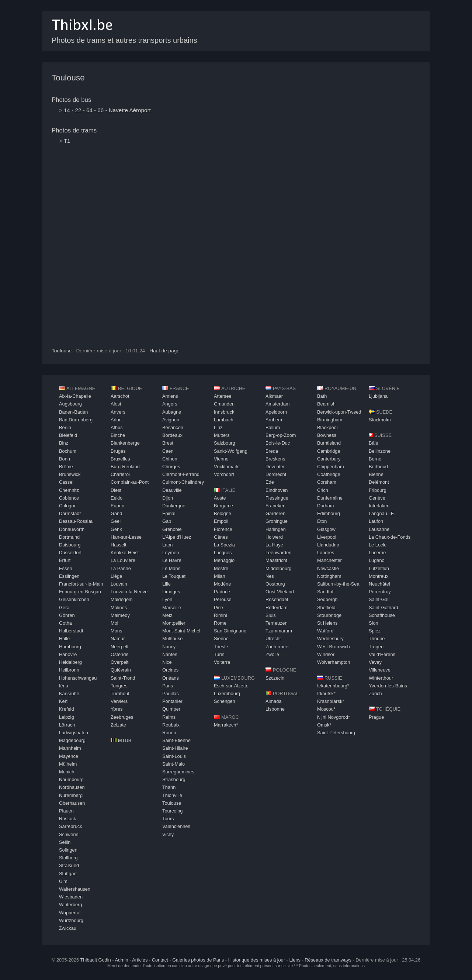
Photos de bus (71, 100)
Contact (160, 960)
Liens (295, 960)
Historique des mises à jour (257, 960)
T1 (67, 141)
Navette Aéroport (130, 110)
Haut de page (164, 351)
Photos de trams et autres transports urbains (124, 40)
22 (78, 110)
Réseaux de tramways (328, 960)
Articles (140, 960)
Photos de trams (74, 130)
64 (89, 110)
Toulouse (68, 78)
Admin (121, 960)
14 (67, 110)
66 (100, 110)
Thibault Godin (95, 960)
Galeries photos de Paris (198, 960)
